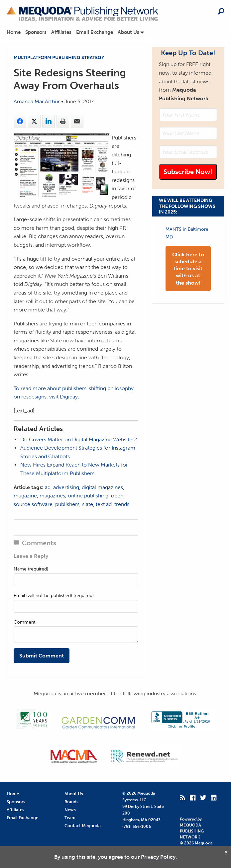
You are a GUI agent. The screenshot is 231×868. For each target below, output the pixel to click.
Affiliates (61, 32)
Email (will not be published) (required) (54, 596)
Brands (71, 802)
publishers (67, 504)
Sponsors (36, 32)
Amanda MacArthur (37, 101)
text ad (104, 504)
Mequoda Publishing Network (192, 831)
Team (70, 818)
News (70, 810)
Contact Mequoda (83, 826)
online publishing (88, 496)
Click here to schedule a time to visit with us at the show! (188, 269)
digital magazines (102, 487)
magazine (25, 496)
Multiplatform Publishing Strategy (59, 57)
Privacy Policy (158, 857)
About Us (128, 32)
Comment (25, 622)
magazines (52, 496)
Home (14, 32)
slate (88, 504)
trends (122, 504)
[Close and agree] (226, 852)
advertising (66, 487)
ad (48, 487)
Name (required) (31, 569)
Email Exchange (95, 32)
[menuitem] (16, 32)
